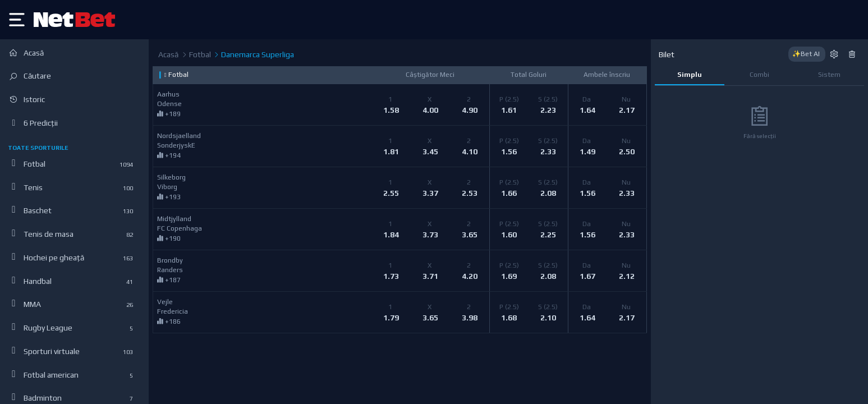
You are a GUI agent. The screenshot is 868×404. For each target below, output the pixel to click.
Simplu (690, 75)
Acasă (168, 54)
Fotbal (196, 55)
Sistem (829, 75)
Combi (759, 75)
